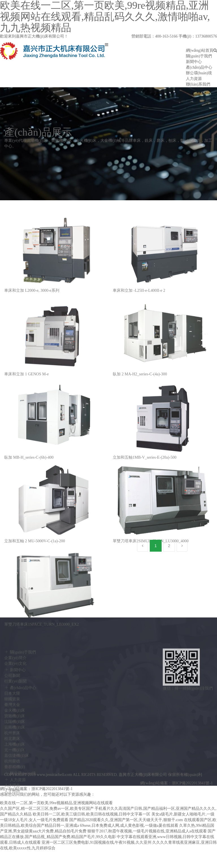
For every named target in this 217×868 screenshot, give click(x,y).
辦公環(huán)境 (199, 73)
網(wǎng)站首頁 (200, 50)
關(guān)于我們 (199, 56)
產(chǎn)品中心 (199, 67)
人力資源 (194, 79)
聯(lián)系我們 (198, 84)
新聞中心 (194, 62)
